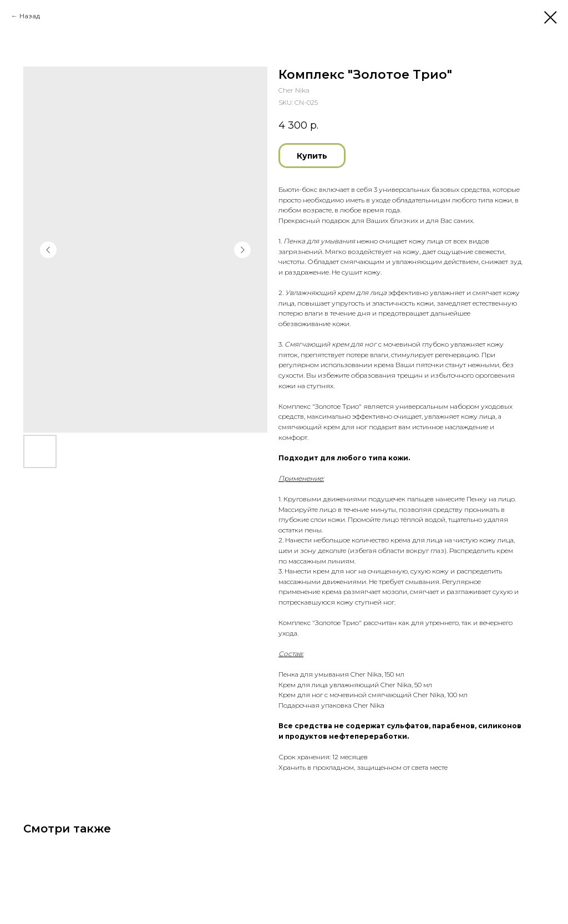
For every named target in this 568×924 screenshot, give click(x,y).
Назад (30, 16)
